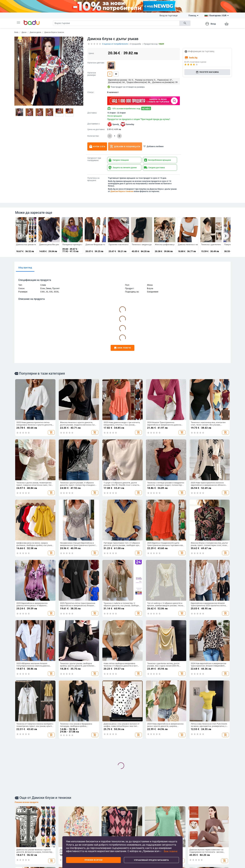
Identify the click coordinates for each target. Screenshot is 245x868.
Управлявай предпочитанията (151, 860)
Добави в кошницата (125, 146)
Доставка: (92, 113)
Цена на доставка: (96, 129)
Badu (16, 32)
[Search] (116, 23)
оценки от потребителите (115, 44)
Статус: (91, 92)
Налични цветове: (96, 63)
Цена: (91, 53)
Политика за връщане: (93, 179)
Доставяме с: (94, 124)
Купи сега (97, 146)
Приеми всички (94, 860)
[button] (18, 23)
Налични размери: (92, 74)
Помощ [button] (193, 15)
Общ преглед (25, 268)
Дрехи (24, 32)
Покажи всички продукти (26, 802)
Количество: (93, 136)
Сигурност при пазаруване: (94, 159)
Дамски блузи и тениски (54, 32)
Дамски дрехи (35, 32)
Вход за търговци (169, 15)
